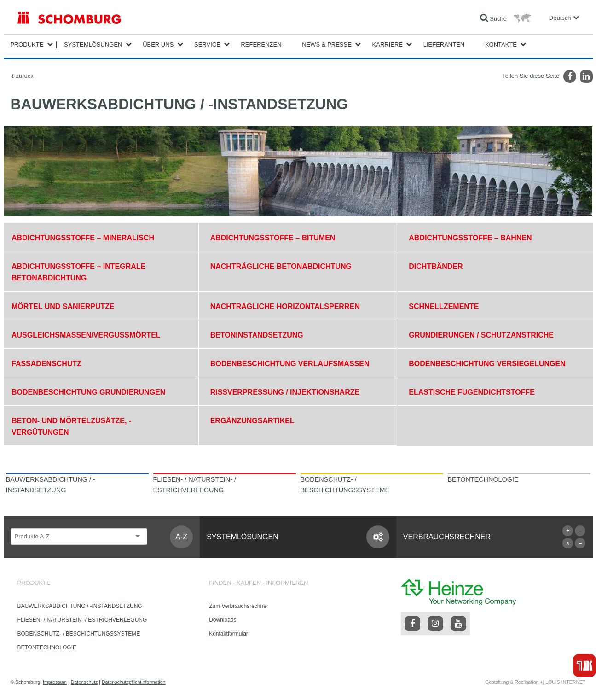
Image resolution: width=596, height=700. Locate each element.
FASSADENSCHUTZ (46, 364)
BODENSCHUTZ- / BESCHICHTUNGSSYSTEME (79, 634)
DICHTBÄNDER (436, 266)
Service (207, 44)
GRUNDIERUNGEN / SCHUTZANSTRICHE (481, 335)
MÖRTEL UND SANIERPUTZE (63, 306)
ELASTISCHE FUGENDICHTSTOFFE (472, 392)
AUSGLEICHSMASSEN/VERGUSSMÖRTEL (86, 335)
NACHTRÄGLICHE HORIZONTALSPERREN (285, 306)
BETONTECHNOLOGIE (47, 647)
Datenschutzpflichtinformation (133, 682)
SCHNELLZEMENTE (444, 306)
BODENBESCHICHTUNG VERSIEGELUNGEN (487, 364)
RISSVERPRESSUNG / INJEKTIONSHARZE (285, 392)
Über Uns (158, 44)
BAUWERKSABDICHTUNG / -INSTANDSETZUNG (80, 606)
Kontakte (501, 44)
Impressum (55, 682)
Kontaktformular (229, 634)
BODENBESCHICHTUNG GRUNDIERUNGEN (88, 392)
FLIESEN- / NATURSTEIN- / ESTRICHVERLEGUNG (82, 620)
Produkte (27, 44)
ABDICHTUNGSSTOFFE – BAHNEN (470, 238)
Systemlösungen (93, 44)
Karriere (388, 44)
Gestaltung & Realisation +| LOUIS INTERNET (535, 682)
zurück (25, 76)
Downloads (223, 620)
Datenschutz (84, 682)
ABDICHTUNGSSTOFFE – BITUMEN (273, 238)
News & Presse (327, 44)
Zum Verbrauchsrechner (239, 606)
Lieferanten (444, 44)
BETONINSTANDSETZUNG (257, 335)
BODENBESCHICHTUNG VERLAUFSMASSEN (290, 364)
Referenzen (261, 44)
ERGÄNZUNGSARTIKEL (252, 421)
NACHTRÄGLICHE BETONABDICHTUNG (281, 266)
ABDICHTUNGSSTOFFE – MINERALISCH (83, 238)
